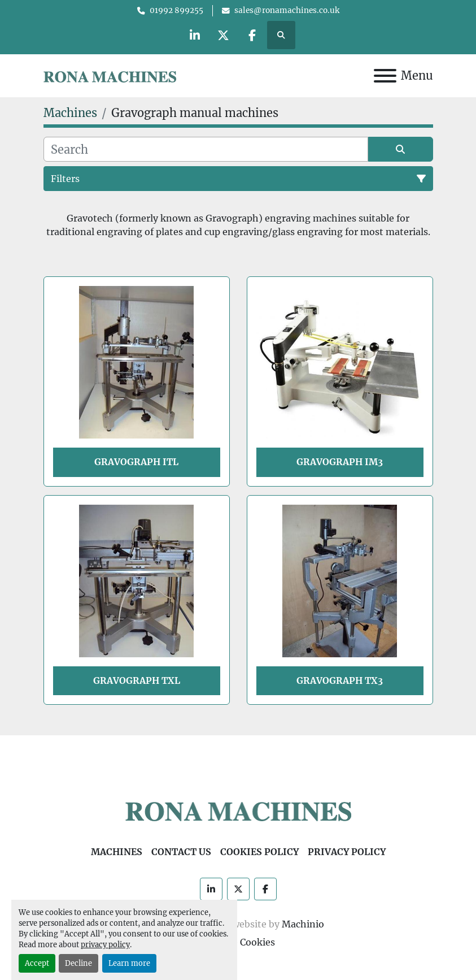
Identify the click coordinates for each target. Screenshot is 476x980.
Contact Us (181, 852)
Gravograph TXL (137, 680)
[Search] (206, 149)
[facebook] (252, 35)
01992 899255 (176, 10)
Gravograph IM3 (340, 462)
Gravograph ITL (136, 462)
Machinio (303, 924)
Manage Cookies (238, 942)
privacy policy (105, 944)
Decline (78, 963)
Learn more (129, 963)
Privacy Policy (347, 852)
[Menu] (385, 76)
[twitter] (224, 35)
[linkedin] (195, 35)
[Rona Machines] (238, 810)
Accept (37, 963)
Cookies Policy (259, 852)
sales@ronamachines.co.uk (287, 10)
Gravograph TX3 (340, 680)
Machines (117, 852)
